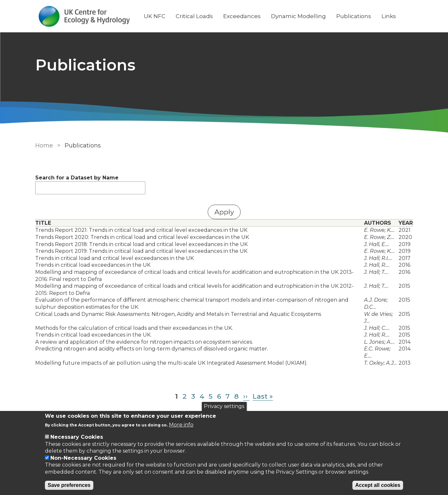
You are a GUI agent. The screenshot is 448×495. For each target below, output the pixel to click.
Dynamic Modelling (298, 16)
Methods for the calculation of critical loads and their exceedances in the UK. (134, 328)
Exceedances (242, 16)
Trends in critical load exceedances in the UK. (93, 335)
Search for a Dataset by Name (77, 178)
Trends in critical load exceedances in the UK (93, 265)
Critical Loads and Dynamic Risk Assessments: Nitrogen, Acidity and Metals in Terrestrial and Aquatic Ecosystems (178, 314)
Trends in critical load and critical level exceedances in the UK (115, 258)
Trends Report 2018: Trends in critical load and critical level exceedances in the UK (141, 244)
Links (389, 16)
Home (44, 145)
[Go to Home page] (84, 16)
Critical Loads (194, 16)
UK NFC (155, 16)
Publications (354, 16)
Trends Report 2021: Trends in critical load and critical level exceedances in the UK (141, 230)
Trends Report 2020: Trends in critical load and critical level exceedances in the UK (142, 237)
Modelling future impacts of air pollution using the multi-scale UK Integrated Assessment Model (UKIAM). (171, 363)
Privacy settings (224, 406)
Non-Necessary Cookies (83, 458)
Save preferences (69, 485)
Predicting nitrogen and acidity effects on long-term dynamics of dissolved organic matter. (152, 349)
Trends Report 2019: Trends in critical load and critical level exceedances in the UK (141, 251)
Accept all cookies (378, 485)
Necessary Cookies (77, 437)
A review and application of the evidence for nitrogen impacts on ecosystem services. (144, 342)
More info (181, 425)
